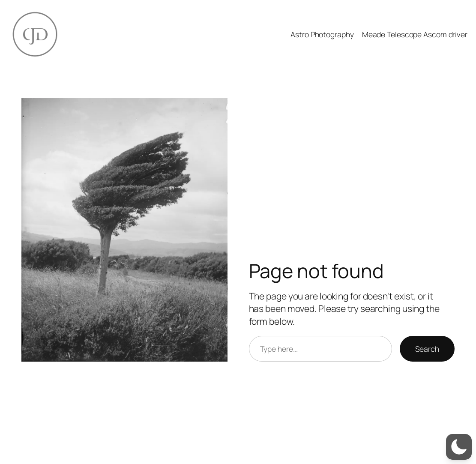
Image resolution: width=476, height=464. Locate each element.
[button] (459, 447)
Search (427, 349)
